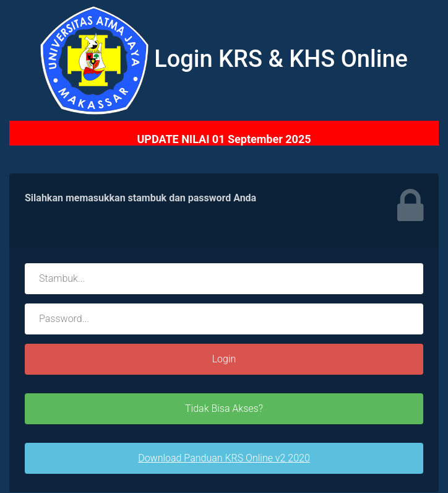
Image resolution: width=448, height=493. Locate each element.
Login (224, 359)
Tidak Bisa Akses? (224, 408)
